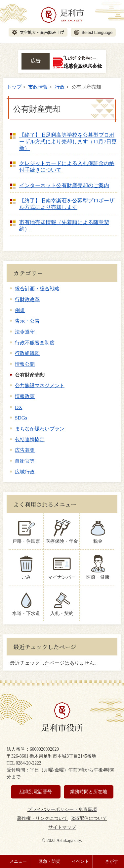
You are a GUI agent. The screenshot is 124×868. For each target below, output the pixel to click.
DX (19, 407)
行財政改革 (27, 299)
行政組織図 (27, 353)
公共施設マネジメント (40, 385)
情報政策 (25, 396)
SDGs (21, 418)
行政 (60, 87)
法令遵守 (25, 332)
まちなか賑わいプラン (40, 429)
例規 (20, 310)
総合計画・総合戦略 (37, 289)
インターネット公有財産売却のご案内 (64, 185)
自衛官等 (25, 461)
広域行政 (25, 472)
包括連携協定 (30, 439)
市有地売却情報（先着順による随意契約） (64, 226)
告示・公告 (27, 321)
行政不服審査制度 (35, 343)
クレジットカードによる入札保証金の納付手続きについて (67, 167)
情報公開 (25, 364)
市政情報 (38, 87)
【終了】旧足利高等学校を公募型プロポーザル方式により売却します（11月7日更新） (68, 142)
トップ (14, 87)
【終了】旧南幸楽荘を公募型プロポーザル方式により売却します (67, 204)
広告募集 (25, 450)
